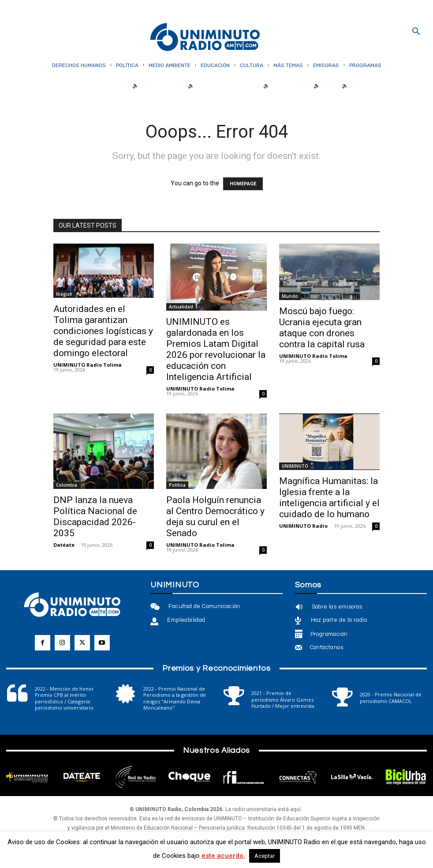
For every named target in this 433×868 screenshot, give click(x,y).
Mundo (290, 296)
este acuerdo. (223, 856)
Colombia (67, 485)
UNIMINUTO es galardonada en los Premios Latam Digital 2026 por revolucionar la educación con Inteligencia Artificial (216, 349)
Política (177, 485)
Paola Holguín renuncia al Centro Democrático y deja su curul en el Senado (215, 517)
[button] (416, 32)
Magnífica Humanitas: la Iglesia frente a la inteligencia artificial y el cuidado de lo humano (329, 498)
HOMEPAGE (243, 184)
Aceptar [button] (265, 856)
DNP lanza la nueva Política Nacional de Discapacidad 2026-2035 (95, 517)
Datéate (64, 545)
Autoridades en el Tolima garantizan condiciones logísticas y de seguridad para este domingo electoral (103, 331)
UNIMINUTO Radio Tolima (88, 365)
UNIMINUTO (295, 466)
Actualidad (181, 307)
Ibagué (64, 294)
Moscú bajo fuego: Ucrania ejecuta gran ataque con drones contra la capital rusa (322, 328)
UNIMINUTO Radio (303, 526)
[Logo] (205, 38)
